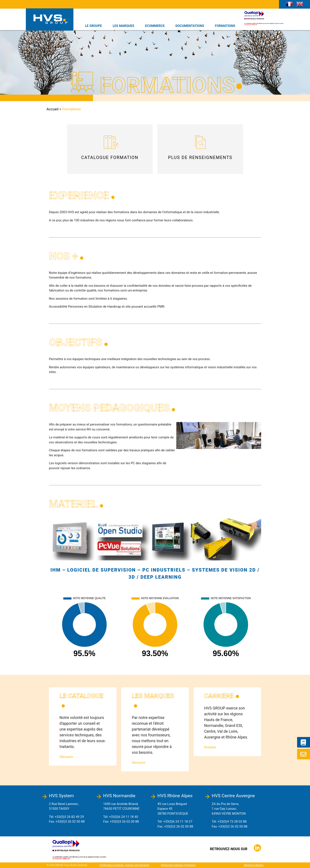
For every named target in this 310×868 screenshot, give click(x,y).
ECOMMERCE (155, 26)
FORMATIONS (225, 26)
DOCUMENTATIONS (190, 26)
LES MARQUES (123, 26)
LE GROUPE (93, 26)
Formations (71, 109)
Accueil (53, 109)
